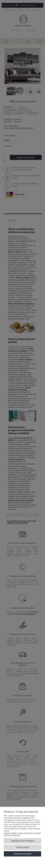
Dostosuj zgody (22, 847)
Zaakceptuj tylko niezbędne (22, 841)
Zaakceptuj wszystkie (22, 854)
